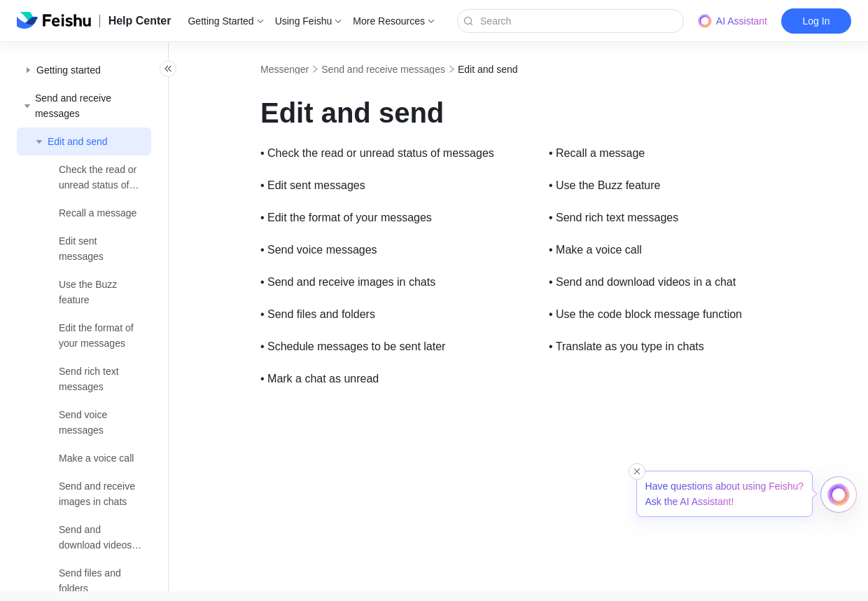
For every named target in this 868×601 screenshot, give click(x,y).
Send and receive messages (414, 69)
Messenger (315, 69)
